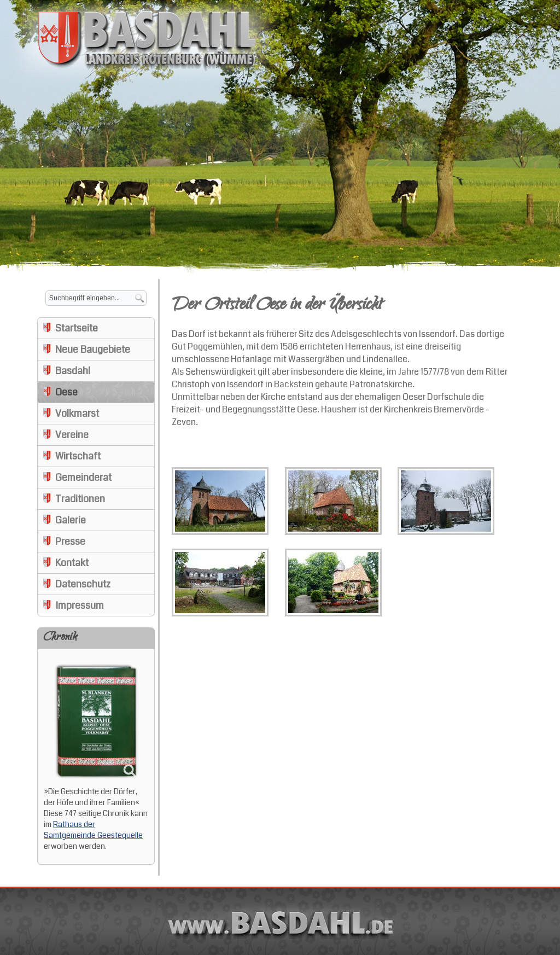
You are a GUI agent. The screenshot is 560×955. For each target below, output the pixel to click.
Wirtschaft (78, 456)
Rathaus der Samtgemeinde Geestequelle (93, 830)
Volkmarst (77, 414)
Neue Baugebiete (93, 350)
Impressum (80, 605)
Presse (70, 541)
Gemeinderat (83, 478)
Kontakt (72, 563)
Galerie (71, 520)
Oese (66, 392)
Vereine (72, 435)
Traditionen (80, 499)
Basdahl (73, 371)
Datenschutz (83, 584)
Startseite (77, 328)
